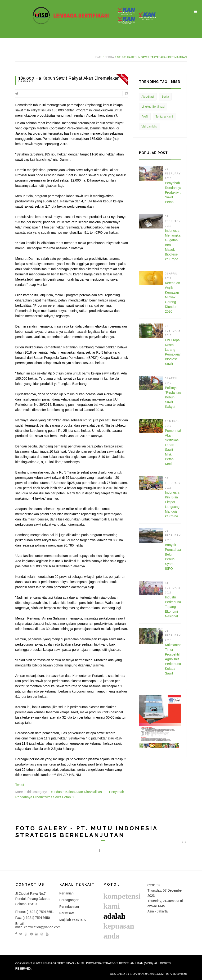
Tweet (20, 785)
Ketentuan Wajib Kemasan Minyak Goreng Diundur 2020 (173, 297)
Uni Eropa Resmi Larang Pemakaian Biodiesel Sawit (173, 352)
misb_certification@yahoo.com (38, 927)
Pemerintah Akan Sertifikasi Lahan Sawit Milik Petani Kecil (173, 447)
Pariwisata (67, 913)
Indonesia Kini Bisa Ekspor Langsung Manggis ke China (172, 504)
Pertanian (67, 893)
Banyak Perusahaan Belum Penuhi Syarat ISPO (173, 557)
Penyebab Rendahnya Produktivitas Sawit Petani (173, 192)
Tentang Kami (164, 117)
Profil (145, 117)
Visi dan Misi (150, 127)
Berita (109, 57)
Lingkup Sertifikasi (153, 107)
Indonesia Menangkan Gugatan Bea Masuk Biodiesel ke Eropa (173, 245)
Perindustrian (69, 907)
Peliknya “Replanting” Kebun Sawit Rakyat (173, 397)
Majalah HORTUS (73, 920)
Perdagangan (69, 900)
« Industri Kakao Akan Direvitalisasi (77, 792)
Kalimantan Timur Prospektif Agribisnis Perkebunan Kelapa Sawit (173, 659)
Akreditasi (148, 97)
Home (98, 57)
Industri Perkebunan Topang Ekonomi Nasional (173, 607)
